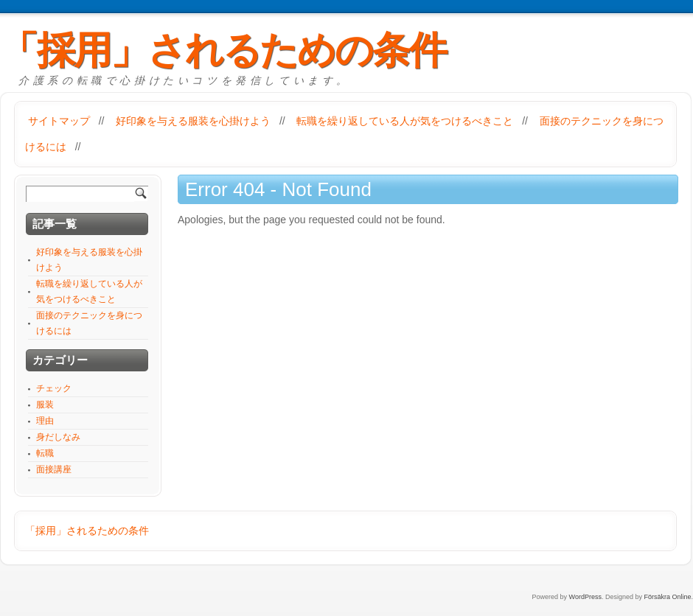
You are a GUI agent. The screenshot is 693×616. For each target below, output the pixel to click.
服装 (45, 405)
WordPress (585, 597)
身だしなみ (58, 437)
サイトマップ (59, 121)
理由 (45, 421)
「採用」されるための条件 (223, 50)
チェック (54, 388)
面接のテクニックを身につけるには (89, 323)
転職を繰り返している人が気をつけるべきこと (405, 121)
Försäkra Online (667, 597)
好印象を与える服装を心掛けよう (193, 121)
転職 (45, 453)
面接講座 (54, 469)
